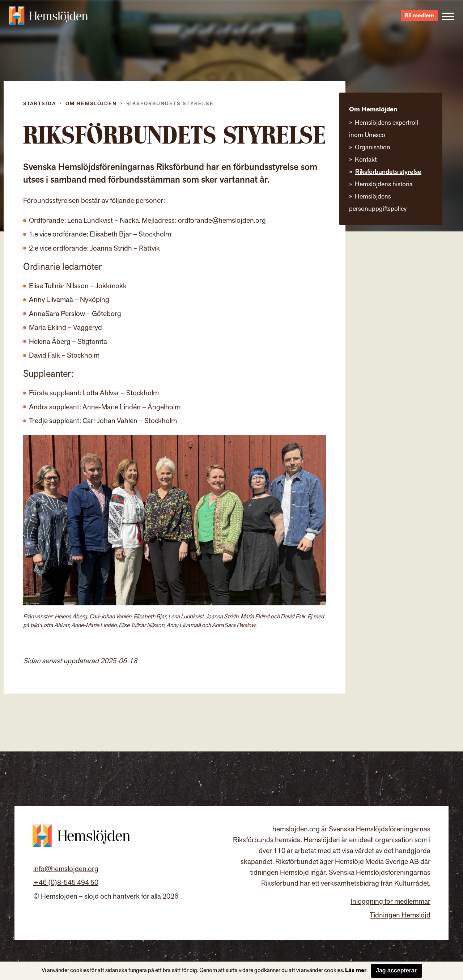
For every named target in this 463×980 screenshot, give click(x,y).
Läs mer (356, 970)
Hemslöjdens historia (384, 184)
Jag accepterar (396, 970)
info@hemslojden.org (66, 869)
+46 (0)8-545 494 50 (66, 883)
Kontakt (366, 160)
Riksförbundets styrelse (388, 172)
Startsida (40, 104)
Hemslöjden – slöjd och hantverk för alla (48, 18)
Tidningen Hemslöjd (400, 915)
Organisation (373, 147)
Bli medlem (419, 18)
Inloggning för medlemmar (390, 902)
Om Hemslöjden (91, 104)
